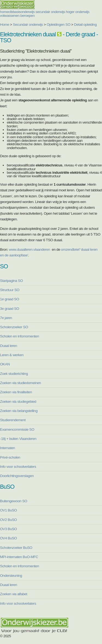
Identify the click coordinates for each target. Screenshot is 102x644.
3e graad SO (10, 309)
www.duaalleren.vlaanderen (30, 249)
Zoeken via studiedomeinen (21, 383)
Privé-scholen (10, 457)
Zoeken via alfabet (14, 594)
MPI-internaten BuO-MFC (19, 557)
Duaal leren (9, 346)
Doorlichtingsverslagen (17, 476)
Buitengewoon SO (14, 501)
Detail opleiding (85, 25)
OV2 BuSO (8, 520)
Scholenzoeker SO (14, 327)
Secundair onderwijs (28, 25)
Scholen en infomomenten (19, 336)
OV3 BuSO (8, 529)
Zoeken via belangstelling (19, 411)
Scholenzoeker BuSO (16, 548)
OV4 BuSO (8, 538)
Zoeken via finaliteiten (16, 392)
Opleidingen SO (59, 25)
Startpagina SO (11, 281)
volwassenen (10, 16)
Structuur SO (10, 290)
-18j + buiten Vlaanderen (18, 439)
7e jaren (6, 318)
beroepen (27, 16)
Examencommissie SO (17, 429)
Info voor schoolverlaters (18, 467)
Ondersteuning (11, 576)
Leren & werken (12, 355)
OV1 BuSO (8, 510)
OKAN (5, 364)
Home (5, 25)
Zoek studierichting (14, 374)
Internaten (7, 448)
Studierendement (13, 420)
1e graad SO (10, 299)
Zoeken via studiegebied (18, 402)
